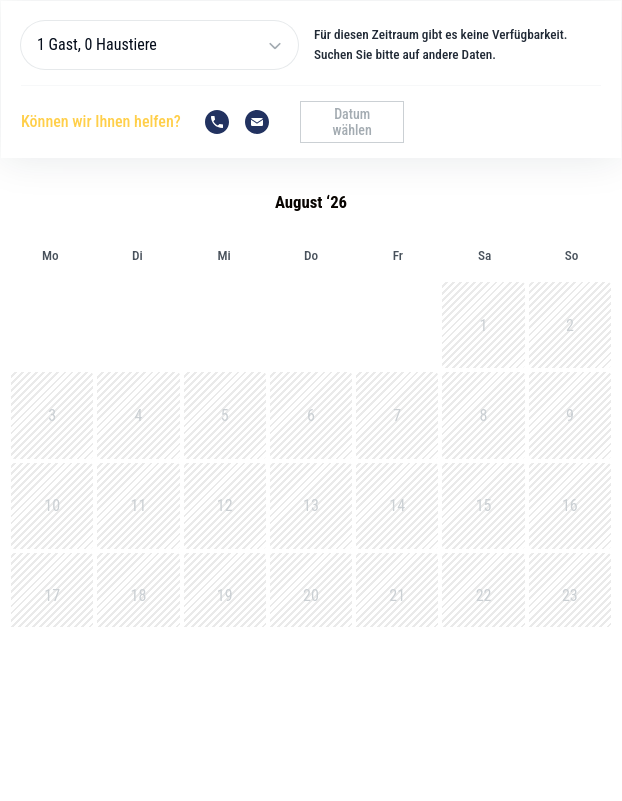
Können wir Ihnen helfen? (101, 121)
